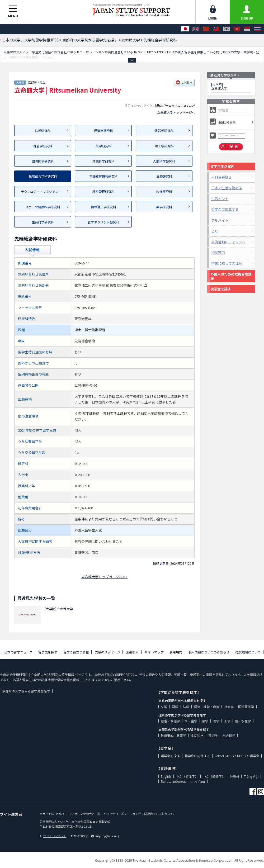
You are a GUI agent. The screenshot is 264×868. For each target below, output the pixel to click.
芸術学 (213, 735)
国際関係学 (246, 707)
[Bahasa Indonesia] (247, 29)
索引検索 (132, 652)
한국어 (234, 776)
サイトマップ (154, 652)
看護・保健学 (170, 721)
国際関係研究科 (43, 161)
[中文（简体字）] (206, 29)
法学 (186, 707)
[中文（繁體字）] (216, 29)
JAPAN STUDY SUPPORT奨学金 (237, 756)
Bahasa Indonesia (174, 781)
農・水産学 (243, 721)
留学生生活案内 (222, 166)
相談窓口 (218, 252)
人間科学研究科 (164, 161)
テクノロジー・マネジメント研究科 (46, 191)
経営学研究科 (164, 131)
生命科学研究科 (43, 222)
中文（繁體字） (214, 776)
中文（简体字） (187, 776)
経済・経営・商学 (207, 707)
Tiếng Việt (251, 776)
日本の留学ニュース (18, 652)
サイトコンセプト (53, 836)
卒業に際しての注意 (227, 263)
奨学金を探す (221, 289)
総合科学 (229, 735)
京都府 (32, 82)
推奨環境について (248, 652)
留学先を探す (48, 652)
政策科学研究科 (103, 161)
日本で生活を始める (227, 188)
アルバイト (220, 220)
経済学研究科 (103, 131)
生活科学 (197, 735)
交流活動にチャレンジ (228, 242)
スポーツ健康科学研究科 (43, 207)
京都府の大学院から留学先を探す (26, 691)
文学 (164, 707)
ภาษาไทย (198, 781)
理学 (216, 721)
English (166, 776)
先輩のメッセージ (107, 652)
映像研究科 (164, 191)
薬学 (205, 721)
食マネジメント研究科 (103, 222)
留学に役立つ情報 (76, 652)
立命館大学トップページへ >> (104, 577)
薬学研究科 (164, 207)
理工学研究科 (164, 146)
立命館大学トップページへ (176, 112)
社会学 (229, 707)
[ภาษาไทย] (257, 29)
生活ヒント (220, 199)
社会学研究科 (43, 146)
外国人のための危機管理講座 (231, 276)
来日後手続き (221, 177)
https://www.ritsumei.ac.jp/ (175, 105)
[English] (196, 29)
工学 (227, 721)
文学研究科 (103, 146)
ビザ (215, 231)
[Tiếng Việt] (237, 29)
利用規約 (176, 652)
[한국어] (227, 29)
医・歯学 (191, 721)
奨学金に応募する (225, 209)
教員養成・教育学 (173, 735)
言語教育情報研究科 (103, 176)
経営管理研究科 (103, 191)
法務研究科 (164, 176)
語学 (175, 707)
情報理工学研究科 (103, 207)
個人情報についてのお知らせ (209, 652)
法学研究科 (43, 131)
